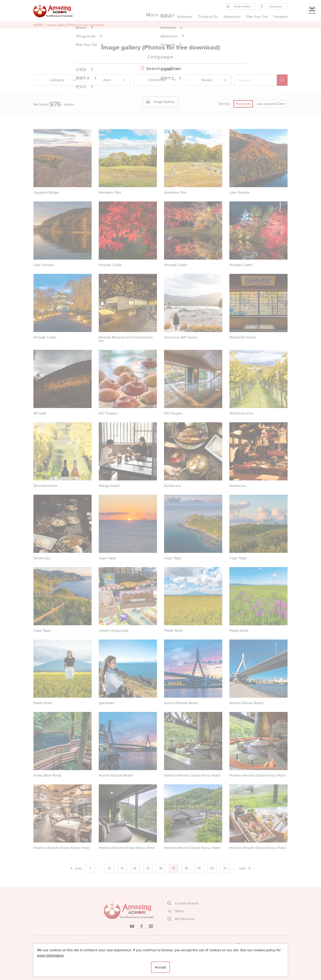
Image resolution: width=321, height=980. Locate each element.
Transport (280, 17)
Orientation (162, 80)
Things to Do (208, 17)
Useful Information (188, 963)
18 (186, 868)
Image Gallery (76, 944)
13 (122, 868)
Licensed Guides (132, 963)
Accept (160, 967)
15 (148, 868)
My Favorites (181, 919)
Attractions (232, 17)
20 (212, 868)
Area (115, 80)
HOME (38, 25)
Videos (161, 944)
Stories (166, 17)
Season (214, 80)
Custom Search (183, 903)
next (245, 868)
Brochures (245, 944)
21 (225, 868)
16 (161, 868)
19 (199, 868)
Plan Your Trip (257, 17)
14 (135, 868)
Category (63, 80)
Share (176, 911)
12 (109, 868)
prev (76, 868)
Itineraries (185, 17)
